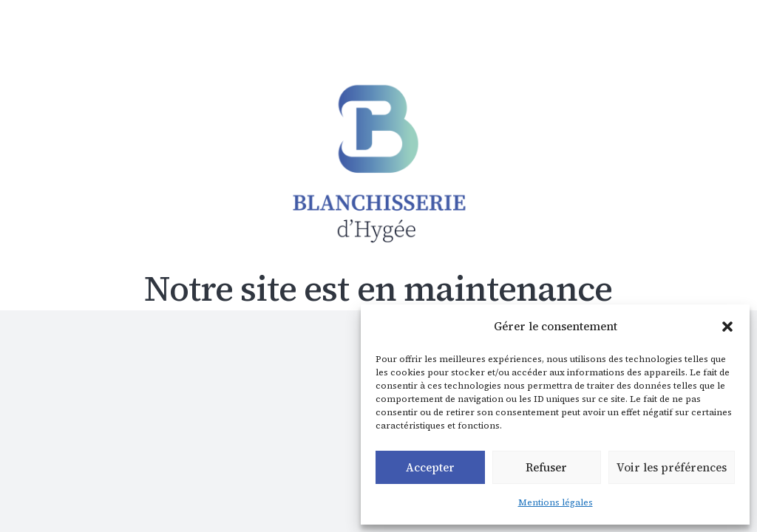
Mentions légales (556, 502)
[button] (727, 327)
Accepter (430, 467)
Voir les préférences (672, 467)
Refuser (546, 467)
